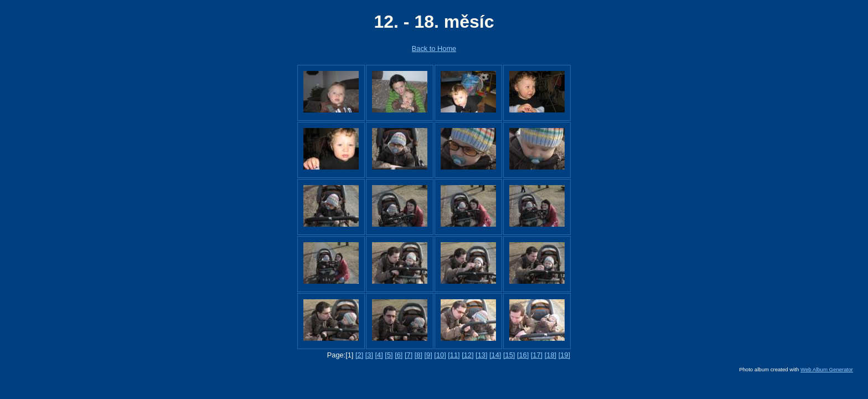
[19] (564, 355)
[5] (389, 355)
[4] (379, 355)
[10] (440, 355)
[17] (537, 355)
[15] (509, 355)
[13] (481, 355)
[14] (495, 355)
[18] (551, 355)
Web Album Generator (827, 369)
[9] (428, 355)
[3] (369, 355)
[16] (523, 355)
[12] (467, 355)
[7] (409, 355)
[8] (418, 355)
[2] (359, 355)
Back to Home (434, 48)
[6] (399, 355)
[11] (454, 355)
